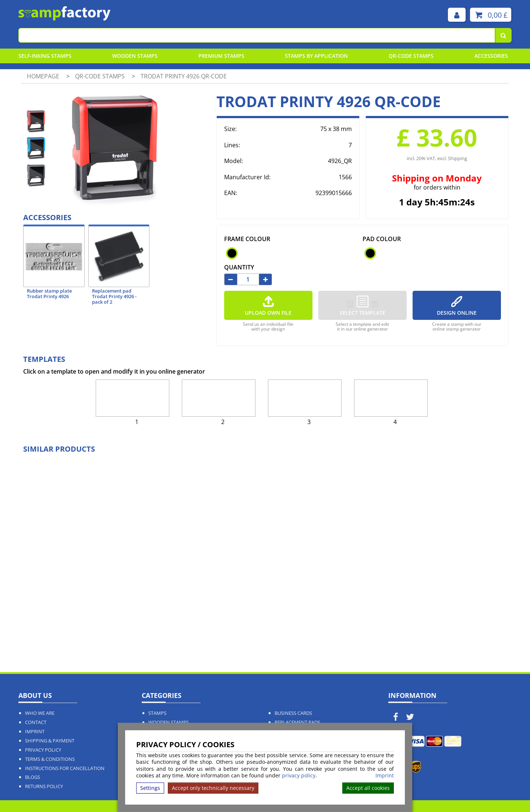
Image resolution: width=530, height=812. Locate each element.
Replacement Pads (297, 722)
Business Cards (293, 713)
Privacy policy (43, 750)
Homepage (43, 76)
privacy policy (299, 775)
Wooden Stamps (135, 56)
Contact (36, 722)
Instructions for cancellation (65, 768)
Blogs (33, 777)
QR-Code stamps (411, 56)
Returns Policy (44, 786)
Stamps (157, 713)
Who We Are (40, 713)
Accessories (491, 56)
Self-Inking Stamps (45, 56)
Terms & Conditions (50, 759)
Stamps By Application (316, 56)
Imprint (385, 776)
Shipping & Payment (50, 741)
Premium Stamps (221, 56)
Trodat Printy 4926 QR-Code (184, 76)
